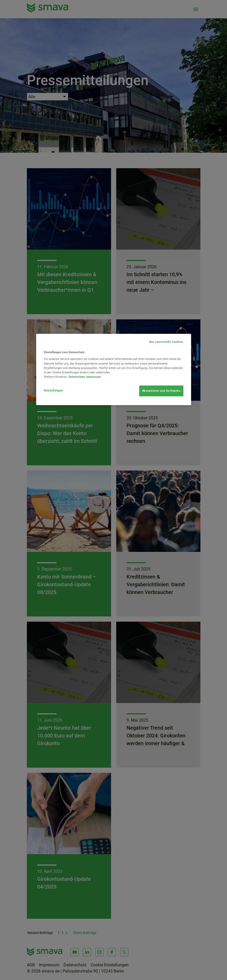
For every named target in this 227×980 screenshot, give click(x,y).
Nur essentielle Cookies (166, 342)
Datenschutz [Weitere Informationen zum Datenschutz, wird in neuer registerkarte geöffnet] (77, 377)
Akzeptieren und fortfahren (161, 391)
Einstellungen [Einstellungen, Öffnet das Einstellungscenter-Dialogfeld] (53, 390)
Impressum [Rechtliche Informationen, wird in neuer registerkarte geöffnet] (94, 377)
